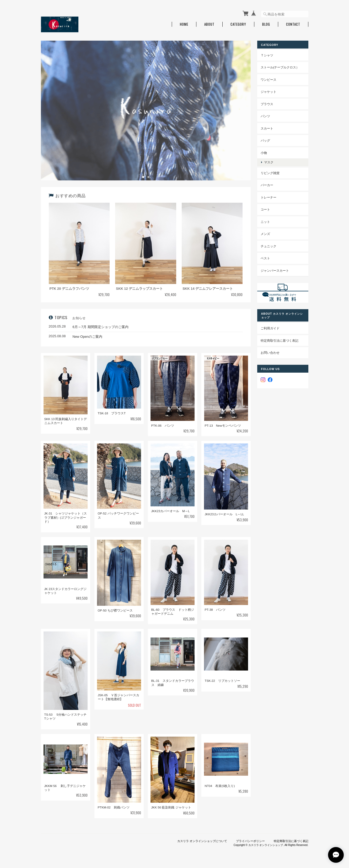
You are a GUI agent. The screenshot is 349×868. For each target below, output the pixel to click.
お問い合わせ (270, 353)
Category (238, 24)
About (209, 24)
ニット (265, 222)
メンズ (265, 234)
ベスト (265, 258)
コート (265, 209)
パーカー (267, 185)
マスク (269, 162)
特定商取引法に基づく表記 (280, 341)
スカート (267, 128)
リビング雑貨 (270, 173)
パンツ (265, 116)
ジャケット (269, 92)
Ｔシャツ (267, 55)
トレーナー (269, 197)
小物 (264, 153)
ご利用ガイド (270, 328)
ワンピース (269, 80)
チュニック (269, 246)
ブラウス (267, 104)
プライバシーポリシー (250, 841)
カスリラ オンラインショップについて (202, 841)
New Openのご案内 (87, 337)
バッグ (265, 140)
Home (184, 24)
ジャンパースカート (275, 270)
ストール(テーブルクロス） (280, 67)
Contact (293, 24)
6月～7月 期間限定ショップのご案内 (101, 327)
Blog (266, 24)
